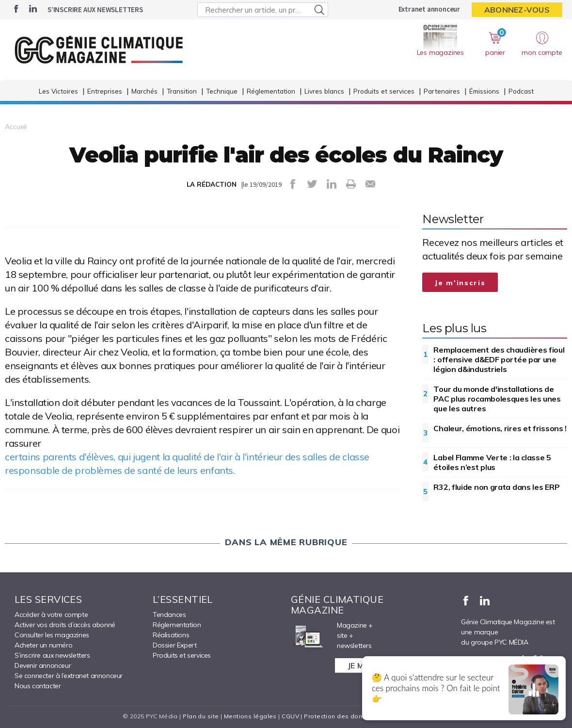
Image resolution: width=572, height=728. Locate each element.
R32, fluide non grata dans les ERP (496, 487)
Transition (182, 91)
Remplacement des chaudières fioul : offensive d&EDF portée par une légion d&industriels (499, 359)
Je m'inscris (460, 283)
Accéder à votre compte (51, 615)
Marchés (144, 91)
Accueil (16, 127)
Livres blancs (324, 91)
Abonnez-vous (517, 10)
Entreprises (105, 91)
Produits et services (384, 91)
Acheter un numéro (43, 645)
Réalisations (171, 635)
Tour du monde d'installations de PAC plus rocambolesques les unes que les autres (497, 399)
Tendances (169, 615)
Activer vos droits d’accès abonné (65, 625)
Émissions (484, 91)
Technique (222, 91)
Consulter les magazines (52, 635)
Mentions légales (250, 716)
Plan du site (201, 716)
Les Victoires (58, 91)
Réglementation (271, 91)
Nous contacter (38, 686)
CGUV (290, 716)
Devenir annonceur (43, 665)
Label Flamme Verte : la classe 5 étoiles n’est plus (492, 462)
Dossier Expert (175, 645)
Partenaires (442, 91)
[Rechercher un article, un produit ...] (263, 10)
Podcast (521, 91)
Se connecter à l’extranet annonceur (69, 676)
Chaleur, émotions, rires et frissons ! (500, 428)
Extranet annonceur (429, 9)
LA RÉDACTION (212, 184)
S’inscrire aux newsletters (95, 9)
